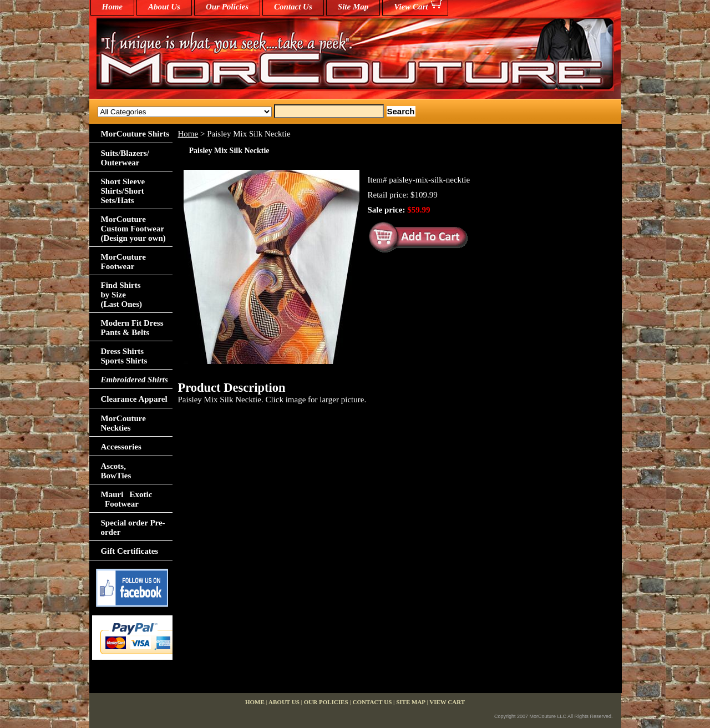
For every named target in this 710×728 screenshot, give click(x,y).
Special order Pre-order (133, 527)
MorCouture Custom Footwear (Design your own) (133, 229)
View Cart (411, 7)
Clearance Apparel (134, 399)
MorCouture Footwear (123, 262)
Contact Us (293, 7)
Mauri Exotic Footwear (127, 499)
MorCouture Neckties (123, 423)
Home (188, 134)
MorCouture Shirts (135, 134)
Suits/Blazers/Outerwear (125, 158)
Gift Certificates (130, 551)
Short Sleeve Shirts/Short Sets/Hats (123, 191)
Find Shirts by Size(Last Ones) (122, 295)
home (113, 7)
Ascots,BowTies (116, 471)
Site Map (353, 7)
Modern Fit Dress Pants (132, 328)
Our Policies (227, 7)
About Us (164, 7)
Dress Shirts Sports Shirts (124, 356)
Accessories (121, 447)
